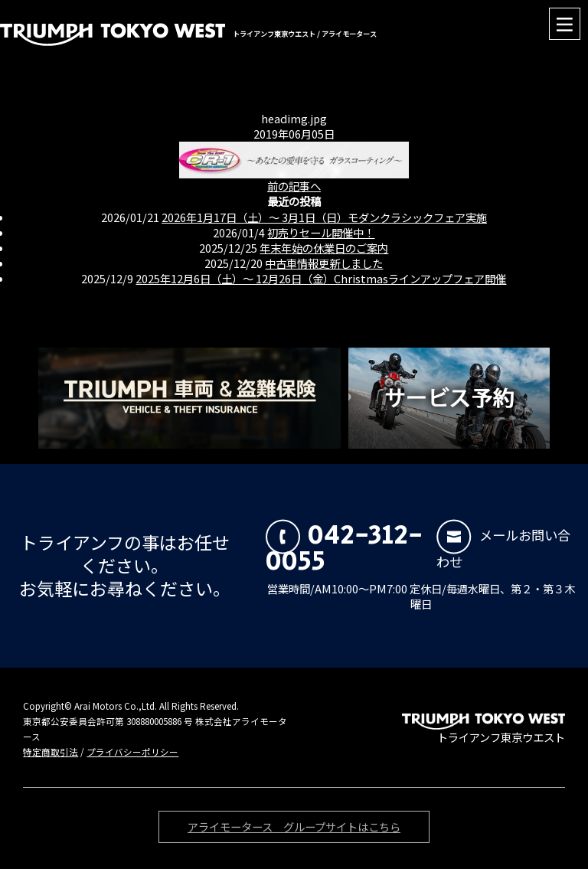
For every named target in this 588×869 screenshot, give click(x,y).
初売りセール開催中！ (321, 232)
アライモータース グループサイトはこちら (294, 829)
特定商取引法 (51, 752)
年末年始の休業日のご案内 (324, 248)
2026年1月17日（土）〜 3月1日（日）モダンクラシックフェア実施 (324, 217)
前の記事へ (294, 186)
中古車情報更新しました (324, 263)
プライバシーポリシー (132, 752)
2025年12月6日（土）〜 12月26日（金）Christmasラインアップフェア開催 (321, 278)
